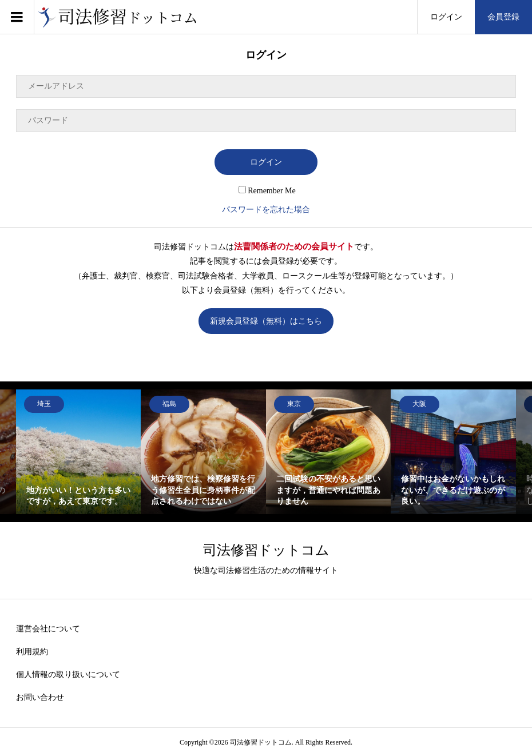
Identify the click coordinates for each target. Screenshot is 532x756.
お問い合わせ (40, 697)
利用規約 (32, 652)
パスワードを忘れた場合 (266, 210)
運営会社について (48, 629)
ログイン (446, 17)
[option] (79, 452)
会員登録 (503, 17)
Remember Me (267, 191)
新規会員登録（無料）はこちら (266, 321)
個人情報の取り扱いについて (68, 675)
